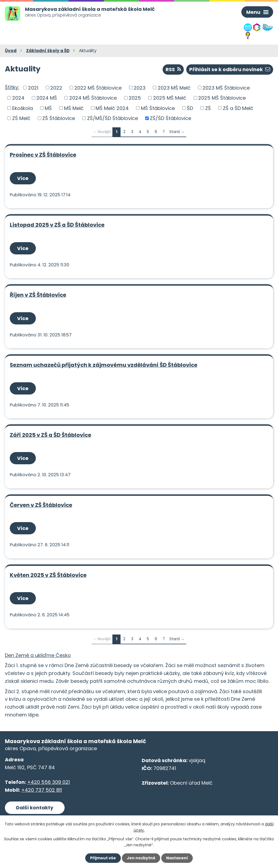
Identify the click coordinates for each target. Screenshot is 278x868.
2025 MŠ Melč (170, 98)
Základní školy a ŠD (48, 51)
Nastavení (177, 858)
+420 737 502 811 (42, 790)
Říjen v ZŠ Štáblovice (38, 295)
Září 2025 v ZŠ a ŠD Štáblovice (50, 435)
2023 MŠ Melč (174, 88)
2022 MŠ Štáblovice (98, 88)
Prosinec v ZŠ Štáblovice (43, 155)
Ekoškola (23, 108)
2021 (33, 88)
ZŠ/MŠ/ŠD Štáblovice (113, 118)
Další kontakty (35, 808)
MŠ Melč (74, 108)
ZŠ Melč (21, 118)
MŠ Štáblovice (158, 108)
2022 (56, 88)
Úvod (11, 51)
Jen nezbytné (141, 858)
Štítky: (12, 87)
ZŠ (208, 108)
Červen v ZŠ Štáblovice (41, 505)
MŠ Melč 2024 (112, 108)
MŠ (48, 108)
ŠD (190, 108)
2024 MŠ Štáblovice (93, 98)
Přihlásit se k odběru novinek (230, 69)
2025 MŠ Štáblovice (222, 98)
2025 (135, 98)
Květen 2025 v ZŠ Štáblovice (48, 575)
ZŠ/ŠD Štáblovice (170, 118)
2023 (140, 88)
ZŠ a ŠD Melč (238, 108)
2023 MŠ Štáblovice (226, 88)
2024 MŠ (47, 98)
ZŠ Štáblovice (59, 118)
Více (23, 178)
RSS (173, 69)
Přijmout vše (103, 858)
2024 (18, 98)
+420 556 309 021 (48, 782)
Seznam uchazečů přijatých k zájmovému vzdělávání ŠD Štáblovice (104, 365)
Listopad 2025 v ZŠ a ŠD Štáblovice (57, 225)
